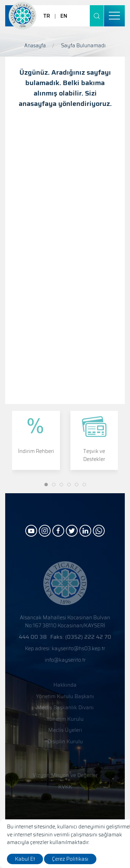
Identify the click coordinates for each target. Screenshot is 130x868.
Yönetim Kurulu (65, 719)
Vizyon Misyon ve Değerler (65, 775)
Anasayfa (35, 46)
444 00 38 (33, 637)
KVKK (65, 787)
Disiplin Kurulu (65, 742)
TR (47, 16)
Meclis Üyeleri (65, 730)
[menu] (114, 16)
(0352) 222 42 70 (88, 637)
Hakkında (65, 685)
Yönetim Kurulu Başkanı (65, 697)
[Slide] (46, 485)
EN (64, 16)
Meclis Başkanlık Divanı (65, 708)
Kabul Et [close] (25, 859)
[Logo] (23, 16)
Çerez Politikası (70, 859)
